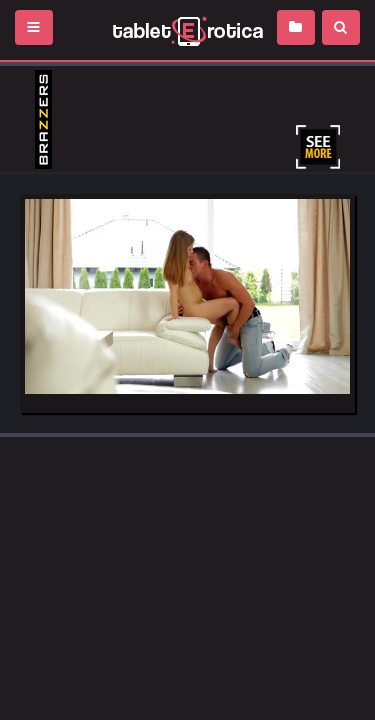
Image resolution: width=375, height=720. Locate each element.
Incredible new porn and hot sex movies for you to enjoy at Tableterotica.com (187, 30)
